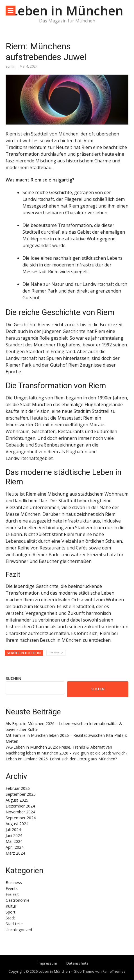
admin (11, 66)
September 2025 (21, 794)
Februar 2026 (18, 788)
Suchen (13, 678)
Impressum (47, 963)
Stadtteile (56, 653)
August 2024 (17, 824)
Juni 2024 (14, 835)
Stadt (10, 918)
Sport (11, 912)
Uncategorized (19, 930)
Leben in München (67, 11)
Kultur (11, 906)
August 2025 (17, 800)
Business (14, 883)
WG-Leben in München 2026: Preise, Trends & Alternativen (59, 747)
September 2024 (21, 818)
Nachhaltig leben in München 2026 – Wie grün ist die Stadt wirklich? (66, 753)
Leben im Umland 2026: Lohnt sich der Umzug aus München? (61, 759)
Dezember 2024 (20, 806)
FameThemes (114, 971)
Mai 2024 (14, 841)
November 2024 (20, 812)
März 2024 (15, 853)
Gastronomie (18, 900)
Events (12, 888)
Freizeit (12, 894)
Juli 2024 (13, 830)
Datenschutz (77, 963)
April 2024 (15, 847)
